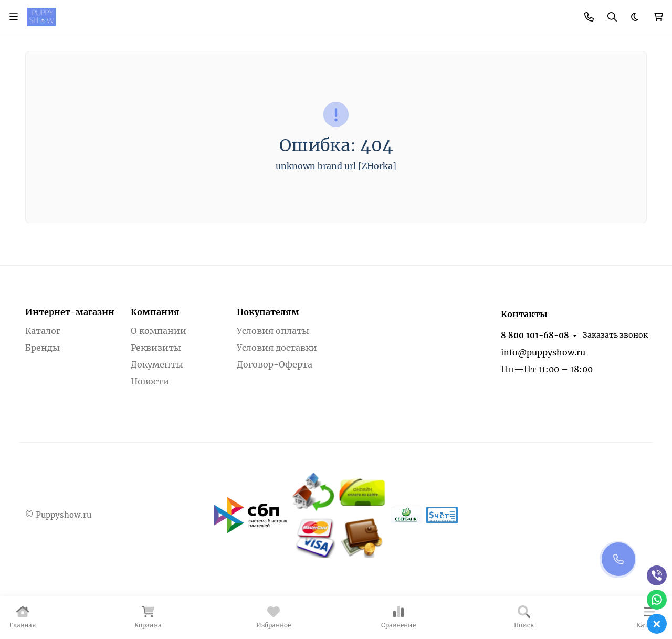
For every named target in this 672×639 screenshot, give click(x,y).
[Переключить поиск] (612, 17)
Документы (157, 364)
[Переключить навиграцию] (14, 17)
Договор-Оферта (275, 364)
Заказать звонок (615, 335)
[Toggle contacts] (589, 17)
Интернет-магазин (70, 312)
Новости (150, 381)
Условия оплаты (273, 331)
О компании (159, 331)
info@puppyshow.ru (543, 352)
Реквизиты (156, 348)
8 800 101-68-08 (535, 335)
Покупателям (268, 312)
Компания (155, 312)
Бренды (43, 348)
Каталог (43, 331)
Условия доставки (277, 348)
